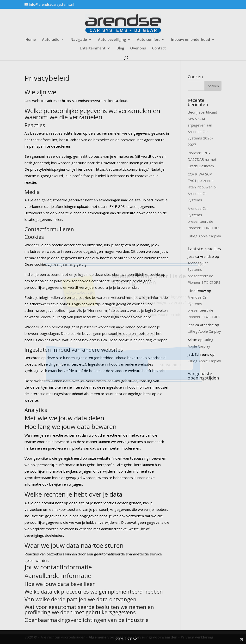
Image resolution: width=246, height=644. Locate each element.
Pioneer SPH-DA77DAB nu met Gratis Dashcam (202, 159)
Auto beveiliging (112, 40)
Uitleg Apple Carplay (204, 236)
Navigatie (79, 40)
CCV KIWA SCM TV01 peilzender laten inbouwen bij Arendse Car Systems (203, 187)
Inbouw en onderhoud (190, 40)
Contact (159, 48)
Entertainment (93, 48)
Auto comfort (148, 40)
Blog (120, 48)
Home (31, 40)
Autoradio (51, 40)
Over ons (138, 48)
